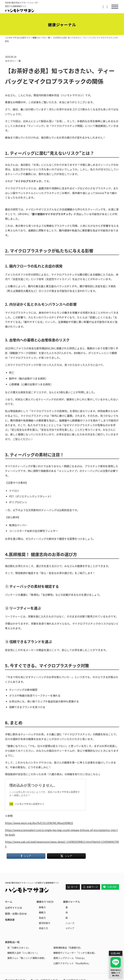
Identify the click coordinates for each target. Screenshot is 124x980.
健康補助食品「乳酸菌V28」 (68, 948)
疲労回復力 (45, 923)
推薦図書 (10, 920)
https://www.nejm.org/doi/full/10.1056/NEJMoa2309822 (39, 823)
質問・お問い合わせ (16, 914)
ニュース (70, 923)
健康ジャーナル (72, 902)
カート (74, 887)
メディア (70, 928)
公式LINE (112, 887)
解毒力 (42, 907)
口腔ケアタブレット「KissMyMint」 (72, 963)
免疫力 (42, 918)
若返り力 (43, 928)
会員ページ (92, 887)
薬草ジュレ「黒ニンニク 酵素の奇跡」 (27, 958)
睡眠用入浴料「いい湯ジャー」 (23, 953)
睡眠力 (42, 912)
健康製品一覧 (12, 942)
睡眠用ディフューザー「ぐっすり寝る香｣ (74, 953)
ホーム (9, 902)
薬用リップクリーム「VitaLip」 (70, 958)
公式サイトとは (13, 908)
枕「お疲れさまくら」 (19, 948)
